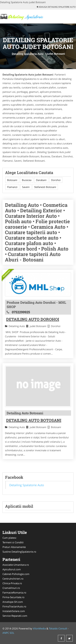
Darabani (41, 180)
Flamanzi (12, 187)
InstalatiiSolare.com (14, 611)
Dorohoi (56, 180)
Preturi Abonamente (14, 547)
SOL (12, 633)
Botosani (12, 180)
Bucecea (27, 180)
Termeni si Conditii (13, 542)
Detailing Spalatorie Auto (28, 54)
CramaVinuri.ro (11, 588)
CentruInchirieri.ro (13, 579)
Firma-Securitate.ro (13, 597)
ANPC (6, 633)
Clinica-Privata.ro (12, 583)
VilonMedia (39, 628)
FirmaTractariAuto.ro (14, 606)
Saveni (26, 187)
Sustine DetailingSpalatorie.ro (19, 552)
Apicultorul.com (12, 569)
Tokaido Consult (58, 628)
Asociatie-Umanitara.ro (16, 565)
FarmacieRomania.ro (14, 592)
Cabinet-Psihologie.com (16, 574)
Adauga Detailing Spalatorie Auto (56, 7)
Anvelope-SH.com (13, 602)
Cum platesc (9, 538)
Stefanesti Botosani (45, 187)
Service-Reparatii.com (15, 616)
